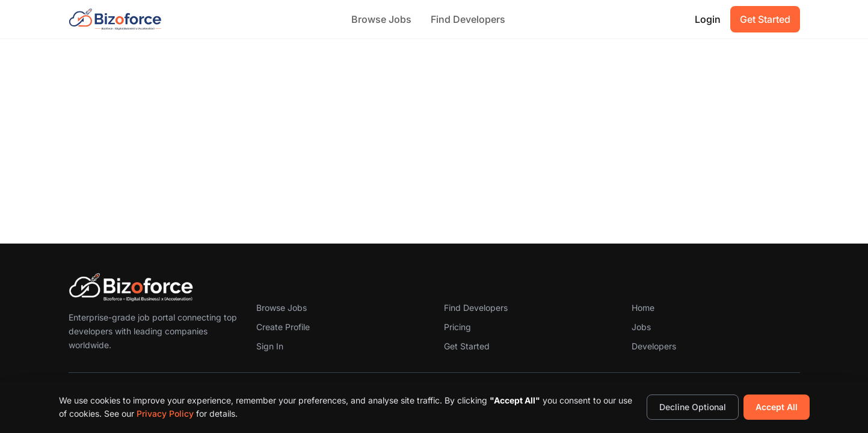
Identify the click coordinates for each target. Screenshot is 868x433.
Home (643, 308)
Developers (654, 346)
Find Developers (468, 19)
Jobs (641, 327)
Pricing (457, 327)
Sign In (270, 346)
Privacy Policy (165, 413)
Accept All (777, 407)
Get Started (765, 19)
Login (708, 19)
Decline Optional (693, 407)
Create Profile (283, 327)
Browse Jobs (381, 19)
